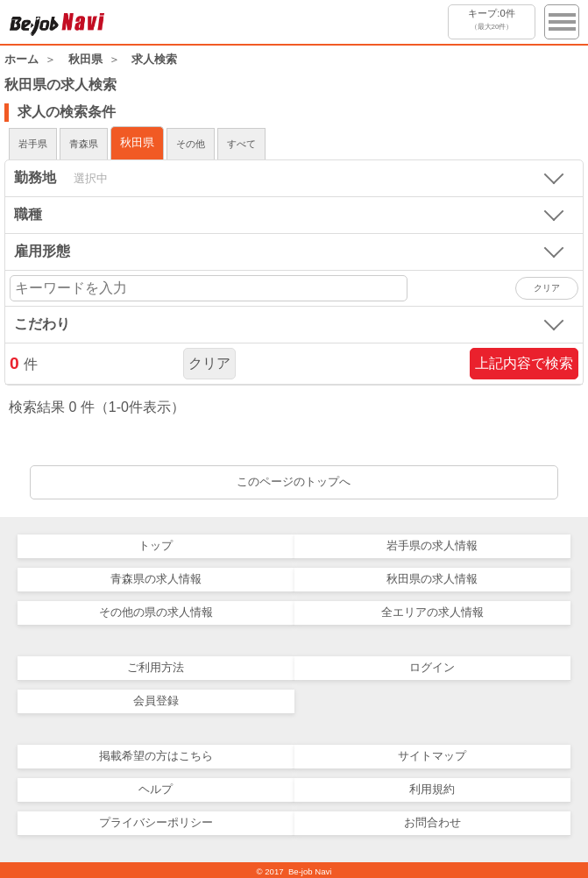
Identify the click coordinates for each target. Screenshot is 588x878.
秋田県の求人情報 (432, 579)
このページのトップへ (294, 481)
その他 (191, 144)
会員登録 (156, 701)
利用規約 (432, 789)
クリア (209, 363)
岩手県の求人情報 (432, 545)
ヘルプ (156, 789)
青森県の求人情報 (156, 579)
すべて (241, 144)
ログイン (432, 667)
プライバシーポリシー (156, 822)
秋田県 (137, 142)
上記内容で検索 (524, 363)
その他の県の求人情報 (156, 612)
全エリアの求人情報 (432, 612)
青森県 (84, 144)
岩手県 (33, 144)
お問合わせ (432, 822)
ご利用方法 (156, 667)
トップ (156, 545)
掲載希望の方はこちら (156, 756)
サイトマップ (432, 756)
